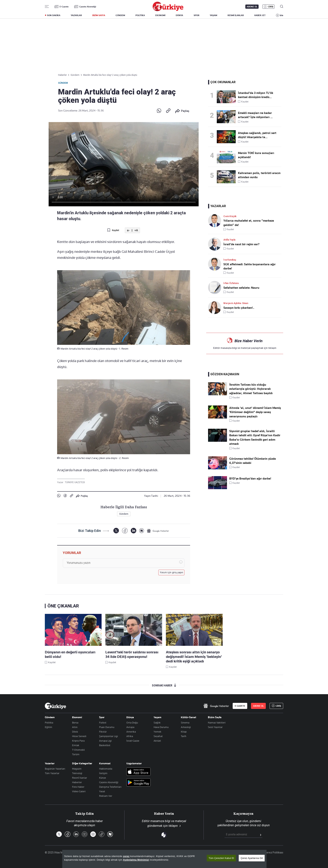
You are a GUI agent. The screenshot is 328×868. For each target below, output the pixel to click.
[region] (164, 859)
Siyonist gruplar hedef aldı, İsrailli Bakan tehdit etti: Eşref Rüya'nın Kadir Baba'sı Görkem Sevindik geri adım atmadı (255, 437)
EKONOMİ (160, 15)
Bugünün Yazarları (55, 769)
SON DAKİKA (54, 15)
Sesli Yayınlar (215, 727)
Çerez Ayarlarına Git (252, 858)
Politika (49, 723)
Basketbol (105, 745)
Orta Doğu (132, 723)
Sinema (185, 723)
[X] (116, 531)
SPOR (197, 15)
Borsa (75, 723)
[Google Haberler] (158, 531)
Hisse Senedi (79, 736)
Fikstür (103, 732)
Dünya (130, 717)
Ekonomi (77, 717)
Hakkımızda (106, 769)
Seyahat (158, 736)
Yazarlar (50, 763)
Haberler (77, 782)
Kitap (184, 732)
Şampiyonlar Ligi (108, 736)
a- (128, 230)
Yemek (157, 732)
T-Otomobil (78, 750)
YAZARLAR (76, 15)
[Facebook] (125, 531)
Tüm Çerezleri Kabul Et (221, 858)
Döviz (75, 732)
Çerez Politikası (274, 853)
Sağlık (157, 723)
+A (136, 230)
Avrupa (130, 727)
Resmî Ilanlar (80, 778)
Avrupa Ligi (105, 741)
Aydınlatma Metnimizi (136, 860)
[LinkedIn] (133, 531)
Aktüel (157, 741)
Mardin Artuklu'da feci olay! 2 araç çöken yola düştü (110, 75)
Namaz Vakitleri (217, 723)
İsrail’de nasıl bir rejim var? (241, 244)
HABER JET (260, 15)
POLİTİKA (140, 15)
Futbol (103, 723)
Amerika (131, 732)
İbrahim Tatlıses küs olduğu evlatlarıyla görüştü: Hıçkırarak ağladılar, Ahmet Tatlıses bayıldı (251, 389)
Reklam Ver (106, 796)
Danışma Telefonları (110, 787)
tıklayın (272, 348)
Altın (75, 727)
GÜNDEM (120, 15)
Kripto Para (78, 741)
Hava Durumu (161, 727)
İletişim (103, 773)
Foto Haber (78, 787)
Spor (102, 717)
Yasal (102, 791)
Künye (103, 778)
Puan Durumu (107, 727)
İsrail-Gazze (133, 741)
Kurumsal (105, 763)
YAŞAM (213, 15)
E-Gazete (64, 7)
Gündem (63, 83)
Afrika (130, 736)
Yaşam (157, 717)
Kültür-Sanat (188, 717)
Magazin (77, 769)
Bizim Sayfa (215, 717)
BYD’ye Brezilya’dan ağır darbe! (250, 479)
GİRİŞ (271, 7)
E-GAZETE (240, 706)
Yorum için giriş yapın (172, 572)
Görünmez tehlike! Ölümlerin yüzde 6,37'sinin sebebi (253, 461)
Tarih (184, 736)
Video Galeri (79, 791)
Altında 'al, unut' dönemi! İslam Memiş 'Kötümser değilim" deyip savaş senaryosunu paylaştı (255, 412)
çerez (126, 856)
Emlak (76, 745)
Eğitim (49, 727)
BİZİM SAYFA (99, 15)
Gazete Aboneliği (88, 7)
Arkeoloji (186, 727)
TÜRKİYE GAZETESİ (75, 482)
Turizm (76, 754)
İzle (281, 15)
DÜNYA (179, 15)
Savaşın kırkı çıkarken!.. (239, 308)
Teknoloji (77, 773)
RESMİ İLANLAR (236, 15)
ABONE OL (252, 7)
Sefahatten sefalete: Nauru (241, 288)
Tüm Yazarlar (52, 773)
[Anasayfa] (55, 706)
